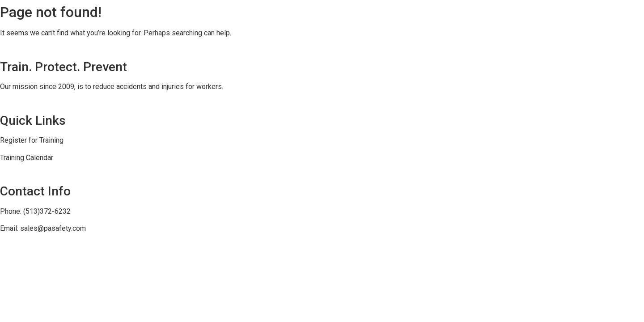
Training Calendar (27, 158)
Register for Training (32, 140)
